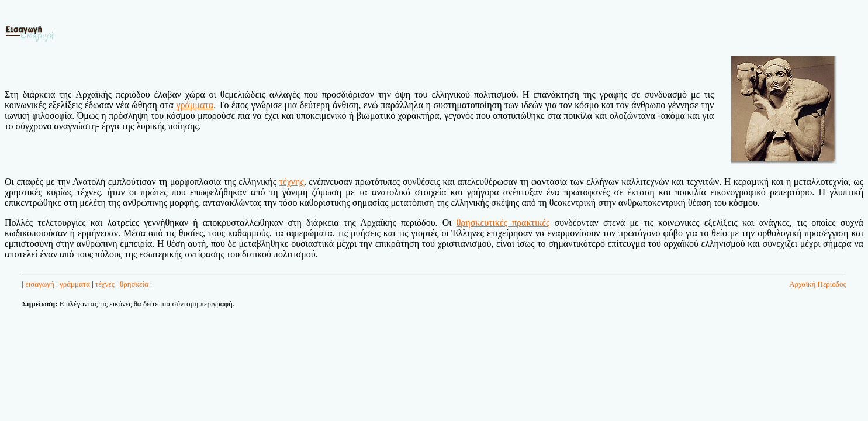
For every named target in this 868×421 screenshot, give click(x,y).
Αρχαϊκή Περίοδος (817, 284)
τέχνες (105, 284)
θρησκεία (134, 284)
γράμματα (75, 284)
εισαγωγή (40, 284)
